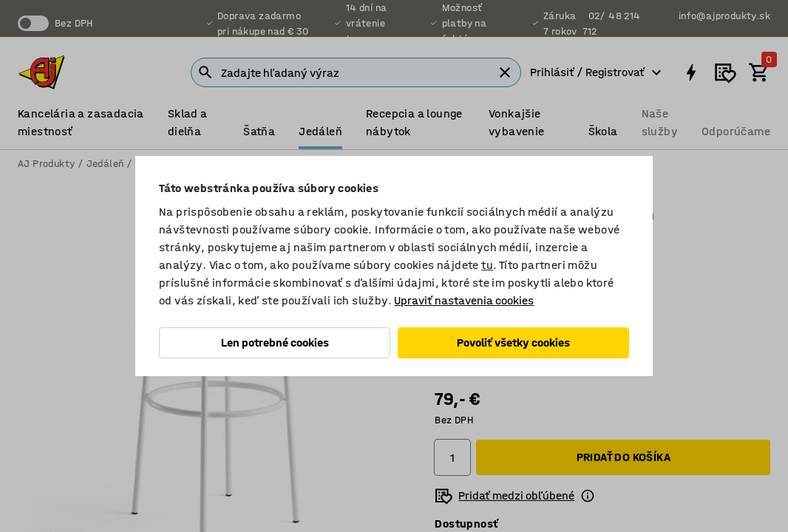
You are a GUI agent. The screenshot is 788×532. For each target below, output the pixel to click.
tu (487, 265)
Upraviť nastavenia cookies (464, 300)
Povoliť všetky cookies (513, 342)
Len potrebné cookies (275, 342)
